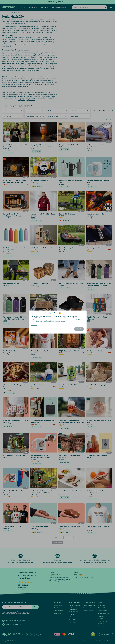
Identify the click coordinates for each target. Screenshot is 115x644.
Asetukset (34, 325)
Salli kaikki (79, 329)
